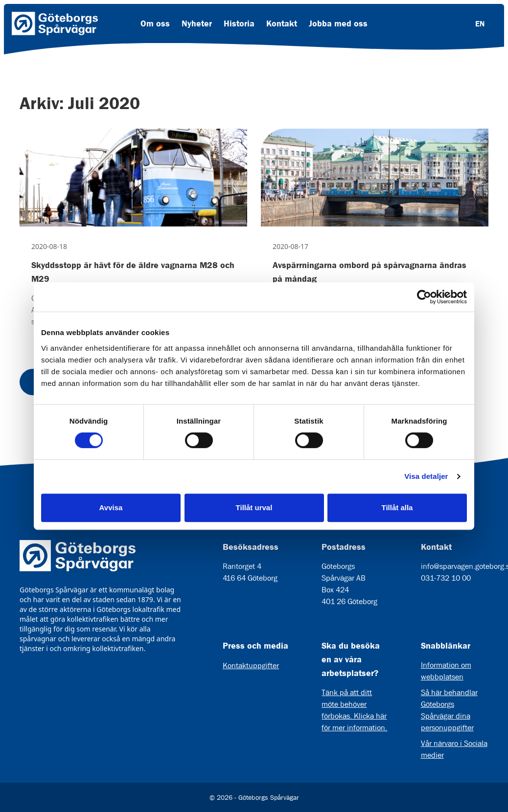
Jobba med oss (338, 23)
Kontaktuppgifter (251, 665)
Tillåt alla (397, 507)
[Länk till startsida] (55, 23)
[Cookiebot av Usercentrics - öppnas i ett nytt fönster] (424, 297)
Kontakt (282, 23)
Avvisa (111, 507)
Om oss (155, 23)
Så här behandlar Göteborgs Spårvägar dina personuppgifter (449, 710)
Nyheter (197, 23)
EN (480, 23)
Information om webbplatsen (446, 671)
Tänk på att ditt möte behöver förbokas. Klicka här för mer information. (354, 710)
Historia (239, 23)
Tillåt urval (254, 507)
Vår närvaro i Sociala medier (454, 749)
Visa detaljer (426, 476)
